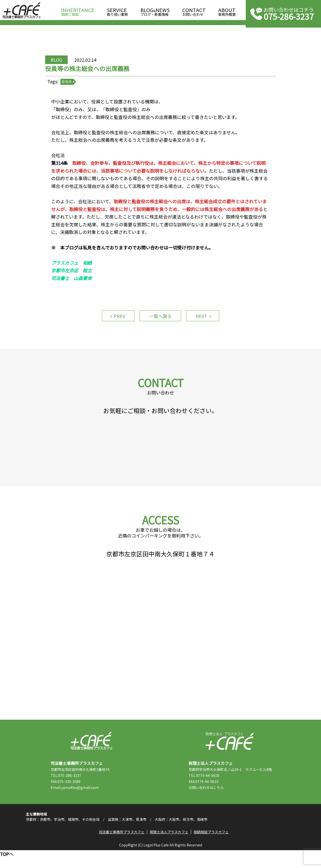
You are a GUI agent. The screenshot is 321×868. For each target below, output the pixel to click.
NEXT (203, 322)
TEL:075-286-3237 (68, 791)
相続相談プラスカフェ (212, 849)
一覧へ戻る (160, 322)
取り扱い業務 (117, 10)
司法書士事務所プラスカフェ (22, 11)
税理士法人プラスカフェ (230, 756)
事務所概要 (227, 10)
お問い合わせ (194, 10)
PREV (118, 322)
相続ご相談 (78, 10)
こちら (220, 803)
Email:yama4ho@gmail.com (77, 803)
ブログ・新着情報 (155, 10)
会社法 (70, 85)
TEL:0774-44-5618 (206, 791)
